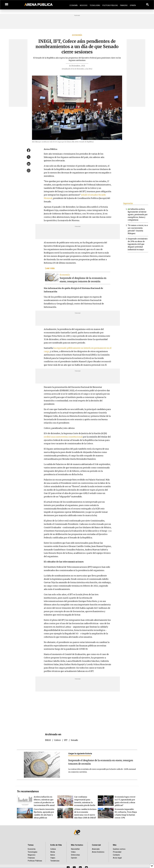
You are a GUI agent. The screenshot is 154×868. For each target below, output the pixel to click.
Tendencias (55, 861)
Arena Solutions (98, 852)
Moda (53, 852)
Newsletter (75, 849)
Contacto (116, 855)
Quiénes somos (119, 849)
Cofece (57, 740)
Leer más (50, 268)
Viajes (53, 858)
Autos (53, 855)
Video (73, 852)
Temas (31, 845)
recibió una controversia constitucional (63, 437)
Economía (74, 5)
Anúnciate (96, 849)
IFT (66, 740)
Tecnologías (95, 5)
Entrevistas (75, 855)
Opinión (133, 5)
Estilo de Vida (56, 845)
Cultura (53, 849)
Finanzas (124, 5)
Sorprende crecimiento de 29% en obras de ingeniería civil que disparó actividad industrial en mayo (138, 244)
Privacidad (117, 852)
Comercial (96, 845)
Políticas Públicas (110, 5)
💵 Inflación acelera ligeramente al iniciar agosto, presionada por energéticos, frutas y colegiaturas (138, 215)
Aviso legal (117, 858)
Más (115, 845)
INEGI (48, 740)
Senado (74, 740)
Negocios (84, 5)
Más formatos (77, 845)
